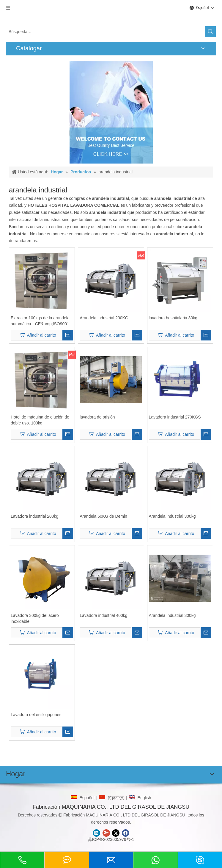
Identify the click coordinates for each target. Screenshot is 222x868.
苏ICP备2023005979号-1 (111, 839)
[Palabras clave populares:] (210, 32)
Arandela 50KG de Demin (103, 516)
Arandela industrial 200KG (104, 318)
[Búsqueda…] (106, 32)
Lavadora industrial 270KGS (175, 417)
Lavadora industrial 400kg (103, 615)
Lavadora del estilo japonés (36, 715)
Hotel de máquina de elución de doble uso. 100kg (40, 420)
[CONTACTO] (111, 112)
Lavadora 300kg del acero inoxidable (35, 618)
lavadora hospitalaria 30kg (173, 318)
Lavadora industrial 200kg (34, 516)
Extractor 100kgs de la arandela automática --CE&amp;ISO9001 (40, 321)
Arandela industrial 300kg (172, 516)
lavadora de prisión (97, 417)
